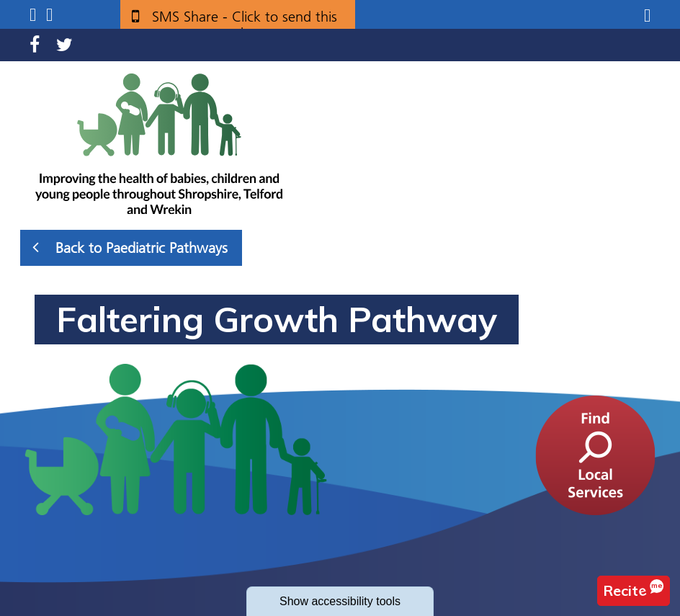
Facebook (35, 45)
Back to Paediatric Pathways (130, 247)
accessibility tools (340, 601)
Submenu (33, 15)
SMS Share (245, 22)
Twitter (64, 45)
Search (49, 15)
